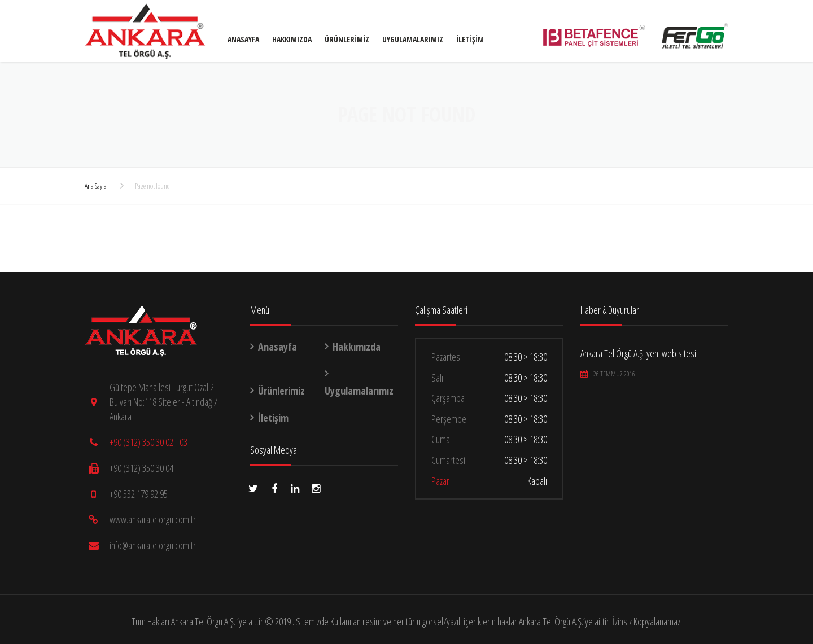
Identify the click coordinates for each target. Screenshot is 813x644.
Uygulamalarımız (413, 39)
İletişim (470, 39)
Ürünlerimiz (347, 39)
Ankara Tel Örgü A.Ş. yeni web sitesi (638, 353)
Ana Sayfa (96, 186)
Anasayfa (243, 39)
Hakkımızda (292, 39)
